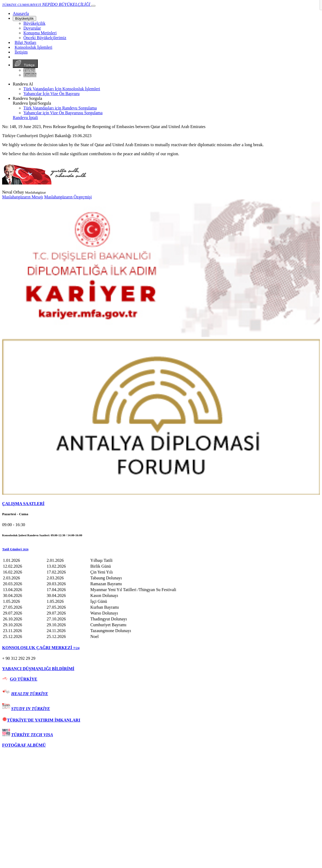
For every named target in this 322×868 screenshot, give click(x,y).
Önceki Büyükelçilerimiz (45, 38)
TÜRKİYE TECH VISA (32, 735)
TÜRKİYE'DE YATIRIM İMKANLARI (41, 720)
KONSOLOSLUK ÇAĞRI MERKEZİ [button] (41, 648)
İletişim (21, 52)
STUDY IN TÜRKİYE (31, 709)
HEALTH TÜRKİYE (30, 694)
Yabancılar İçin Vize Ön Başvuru (51, 94)
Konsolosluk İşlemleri (34, 47)
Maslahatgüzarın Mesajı (23, 197)
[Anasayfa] (21, 13)
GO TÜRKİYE (24, 679)
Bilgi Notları (25, 42)
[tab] (161, 504)
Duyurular (32, 28)
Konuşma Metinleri (40, 33)
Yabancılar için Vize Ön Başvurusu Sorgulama (63, 113)
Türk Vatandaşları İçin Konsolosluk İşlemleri (62, 89)
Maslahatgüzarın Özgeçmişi (68, 197)
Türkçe (25, 64)
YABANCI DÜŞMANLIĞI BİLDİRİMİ (38, 669)
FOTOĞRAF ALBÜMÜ (24, 745)
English (30, 75)
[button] (161, 549)
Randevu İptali (25, 118)
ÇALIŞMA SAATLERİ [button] (23, 504)
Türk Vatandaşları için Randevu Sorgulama (60, 108)
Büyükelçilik (24, 19)
